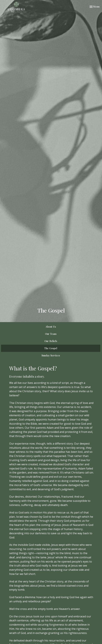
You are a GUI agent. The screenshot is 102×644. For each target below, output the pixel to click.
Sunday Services (51, 355)
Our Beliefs (51, 341)
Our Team (51, 334)
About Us (51, 327)
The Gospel (51, 348)
